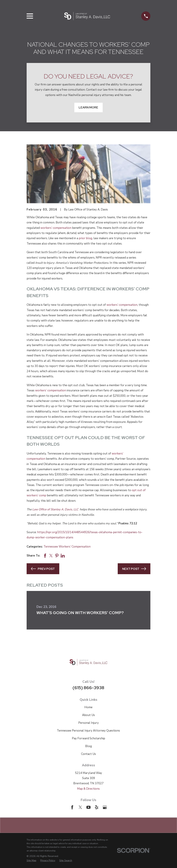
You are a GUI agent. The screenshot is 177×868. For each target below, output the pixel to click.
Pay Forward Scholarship (88, 738)
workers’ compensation (56, 228)
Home (88, 707)
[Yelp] (97, 807)
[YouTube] (88, 807)
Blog (88, 746)
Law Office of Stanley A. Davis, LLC (56, 509)
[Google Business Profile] (105, 807)
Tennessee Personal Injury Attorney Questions (88, 731)
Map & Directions (88, 789)
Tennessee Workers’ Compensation (67, 547)
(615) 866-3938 (88, 688)
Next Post (134, 569)
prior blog (85, 238)
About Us (88, 715)
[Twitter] (80, 807)
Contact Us (88, 754)
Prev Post (43, 569)
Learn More (88, 107)
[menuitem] (31, 860)
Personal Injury (88, 723)
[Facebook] (72, 807)
